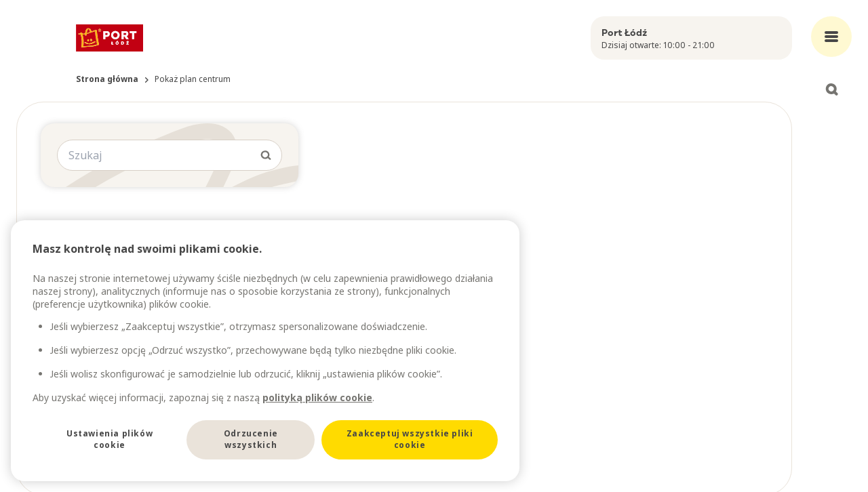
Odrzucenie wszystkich (251, 439)
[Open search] (831, 89)
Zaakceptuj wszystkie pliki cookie (410, 439)
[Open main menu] (831, 37)
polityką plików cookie (317, 397)
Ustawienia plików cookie (110, 439)
